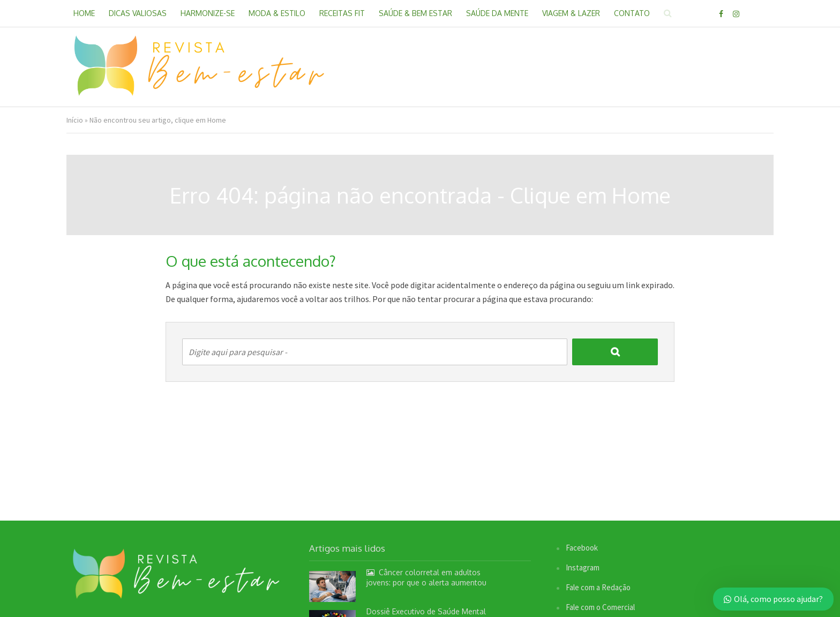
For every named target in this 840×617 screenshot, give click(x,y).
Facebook (582, 548)
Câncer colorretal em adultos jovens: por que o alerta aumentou (426, 577)
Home (84, 13)
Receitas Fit (342, 13)
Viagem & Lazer (571, 13)
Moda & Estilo (277, 13)
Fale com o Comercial (600, 607)
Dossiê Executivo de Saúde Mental (426, 611)
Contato (632, 13)
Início (75, 120)
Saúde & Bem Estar (415, 13)
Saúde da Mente (497, 13)
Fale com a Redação (598, 587)
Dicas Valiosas (138, 13)
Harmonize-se (208, 13)
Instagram (583, 567)
